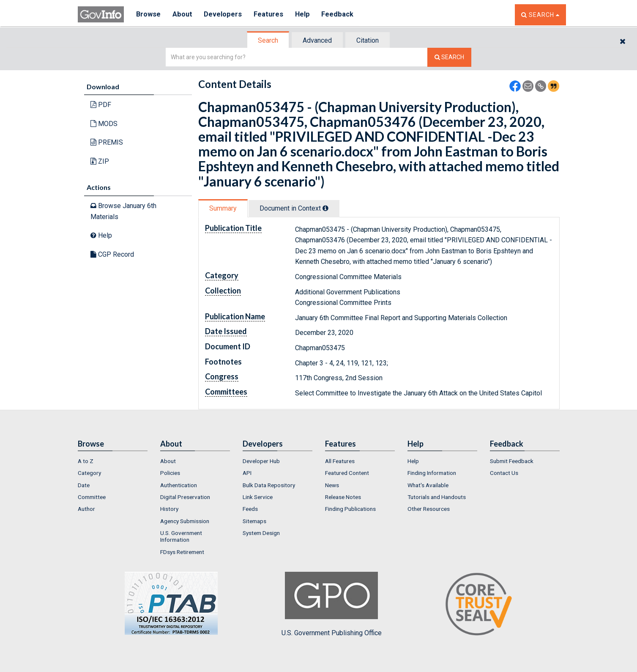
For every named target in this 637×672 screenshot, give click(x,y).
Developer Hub (261, 461)
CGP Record (112, 254)
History (169, 509)
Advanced (317, 40)
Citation (368, 40)
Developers (224, 15)
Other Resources (429, 509)
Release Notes (343, 497)
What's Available (428, 485)
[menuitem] (113, 461)
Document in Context (294, 208)
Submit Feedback (512, 461)
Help (305, 15)
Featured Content (347, 473)
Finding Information (432, 473)
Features (270, 15)
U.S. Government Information (181, 536)
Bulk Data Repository (269, 485)
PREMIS (107, 142)
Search (268, 40)
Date (84, 485)
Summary (223, 208)
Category (89, 473)
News (332, 485)
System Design (261, 533)
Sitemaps (254, 521)
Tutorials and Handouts (437, 497)
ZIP (100, 161)
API (247, 473)
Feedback (340, 15)
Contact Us (504, 473)
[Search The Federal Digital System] (449, 57)
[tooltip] (325, 208)
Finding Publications (350, 509)
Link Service (258, 497)
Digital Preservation (185, 497)
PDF (101, 105)
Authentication (179, 485)
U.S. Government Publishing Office (332, 604)
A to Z (86, 461)
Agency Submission (185, 521)
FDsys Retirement (182, 552)
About (183, 15)
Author (86, 509)
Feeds (250, 509)
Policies (170, 473)
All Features (340, 461)
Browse (149, 15)
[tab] (268, 40)
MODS (104, 124)
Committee (92, 497)
